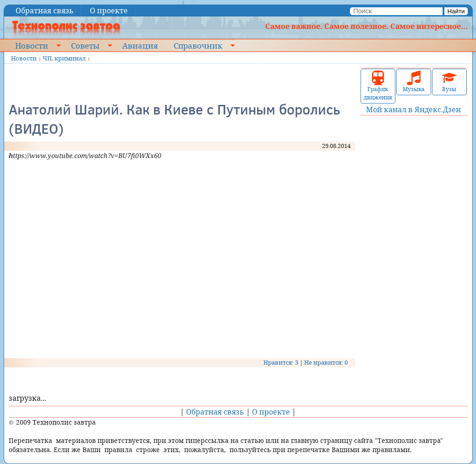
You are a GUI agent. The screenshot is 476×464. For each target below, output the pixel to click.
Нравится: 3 (281, 362)
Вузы (449, 82)
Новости (32, 45)
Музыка (414, 82)
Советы (85, 45)
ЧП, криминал (64, 58)
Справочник (198, 45)
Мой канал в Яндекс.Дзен (413, 109)
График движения (378, 86)
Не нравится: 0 (326, 362)
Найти (456, 11)
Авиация (140, 45)
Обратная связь (45, 11)
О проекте (109, 11)
